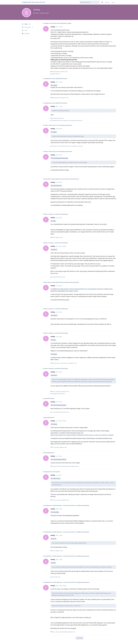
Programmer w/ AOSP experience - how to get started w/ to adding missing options (67, 505)
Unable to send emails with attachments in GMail (58, 23)
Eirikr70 (55, 315)
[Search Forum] (90, 2)
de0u (54, 221)
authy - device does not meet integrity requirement (58, 125)
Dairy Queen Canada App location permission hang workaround (62, 179)
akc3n (54, 539)
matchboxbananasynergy (60, 158)
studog (55, 85)
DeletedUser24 (57, 186)
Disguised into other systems (52, 472)
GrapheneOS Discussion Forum (33, 2)
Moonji (55, 250)
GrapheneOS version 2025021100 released (56, 79)
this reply (57, 589)
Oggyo (55, 132)
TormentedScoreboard (59, 405)
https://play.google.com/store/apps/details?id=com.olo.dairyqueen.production (80, 289)
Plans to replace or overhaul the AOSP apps (56, 214)
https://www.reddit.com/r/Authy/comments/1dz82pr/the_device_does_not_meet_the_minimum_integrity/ (82, 435)
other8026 (56, 512)
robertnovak (56, 479)
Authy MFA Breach (49, 398)
